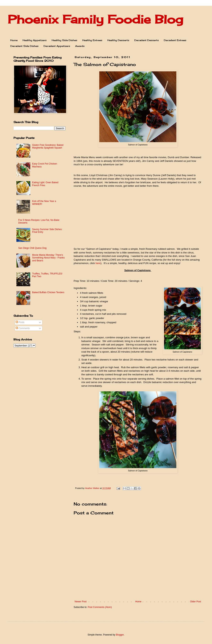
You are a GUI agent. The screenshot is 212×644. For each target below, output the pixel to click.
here (98, 263)
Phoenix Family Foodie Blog (95, 19)
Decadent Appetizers (57, 46)
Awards (80, 46)
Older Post (196, 602)
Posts (20, 322)
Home (14, 40)
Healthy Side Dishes (64, 40)
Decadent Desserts (147, 40)
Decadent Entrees (175, 40)
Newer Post (81, 602)
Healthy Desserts (118, 40)
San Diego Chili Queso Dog (32, 248)
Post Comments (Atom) (100, 607)
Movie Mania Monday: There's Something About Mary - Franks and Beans (48, 258)
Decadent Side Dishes (24, 46)
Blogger (120, 635)
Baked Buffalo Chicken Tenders (48, 292)
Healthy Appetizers (35, 40)
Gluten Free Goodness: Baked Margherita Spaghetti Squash (48, 146)
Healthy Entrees (92, 40)
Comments (23, 328)
